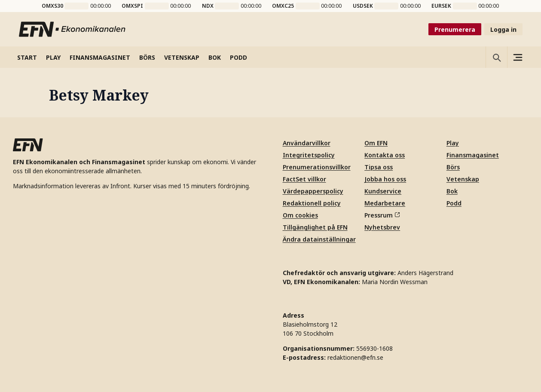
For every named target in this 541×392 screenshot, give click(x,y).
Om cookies (300, 215)
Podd (454, 203)
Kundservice (383, 191)
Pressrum (382, 215)
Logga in (503, 29)
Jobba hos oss (385, 179)
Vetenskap (463, 179)
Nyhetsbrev (382, 227)
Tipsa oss (379, 167)
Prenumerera (455, 29)
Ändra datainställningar (319, 239)
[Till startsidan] (73, 29)
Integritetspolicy (309, 155)
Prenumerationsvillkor (317, 167)
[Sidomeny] (518, 57)
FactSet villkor (304, 179)
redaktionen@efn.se (355, 357)
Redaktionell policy (312, 203)
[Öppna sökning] (496, 57)
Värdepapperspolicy (313, 191)
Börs (453, 167)
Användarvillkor (307, 143)
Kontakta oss (385, 155)
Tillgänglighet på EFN (315, 227)
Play (453, 143)
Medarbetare (385, 203)
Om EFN (376, 143)
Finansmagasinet (473, 155)
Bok (452, 191)
